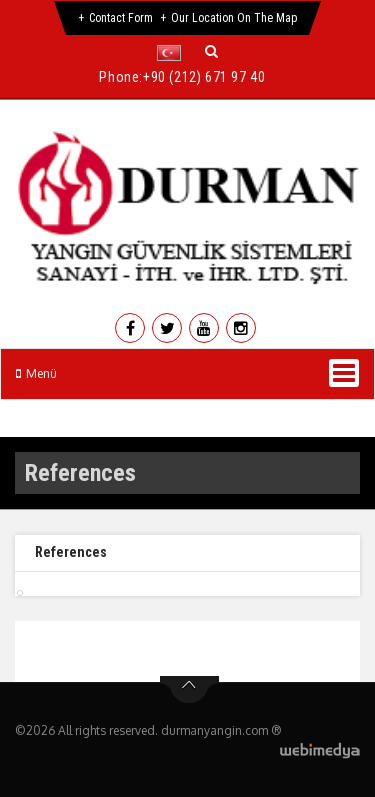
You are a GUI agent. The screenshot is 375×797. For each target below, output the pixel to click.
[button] (173, 53)
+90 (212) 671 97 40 (204, 77)
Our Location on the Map (234, 18)
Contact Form (121, 18)
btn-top (189, 690)
